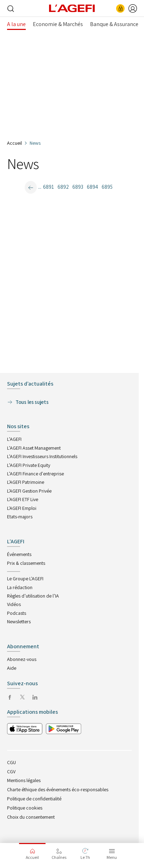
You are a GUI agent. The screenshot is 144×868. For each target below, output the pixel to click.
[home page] (72, 8)
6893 (78, 187)
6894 (92, 187)
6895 (107, 187)
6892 (63, 187)
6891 (49, 187)
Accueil (14, 143)
